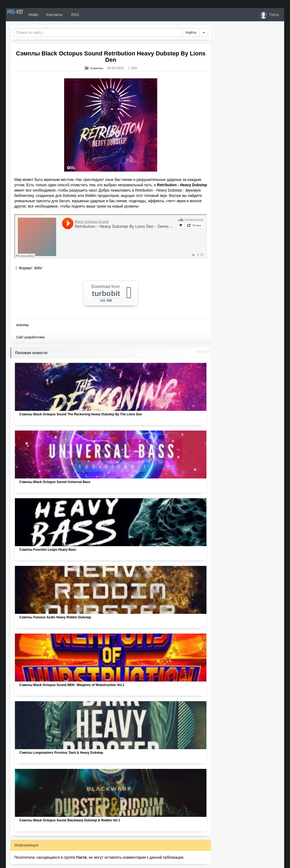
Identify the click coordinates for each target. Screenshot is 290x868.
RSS (88, 15)
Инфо (47, 15)
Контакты (68, 15)
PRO (22, 15)
